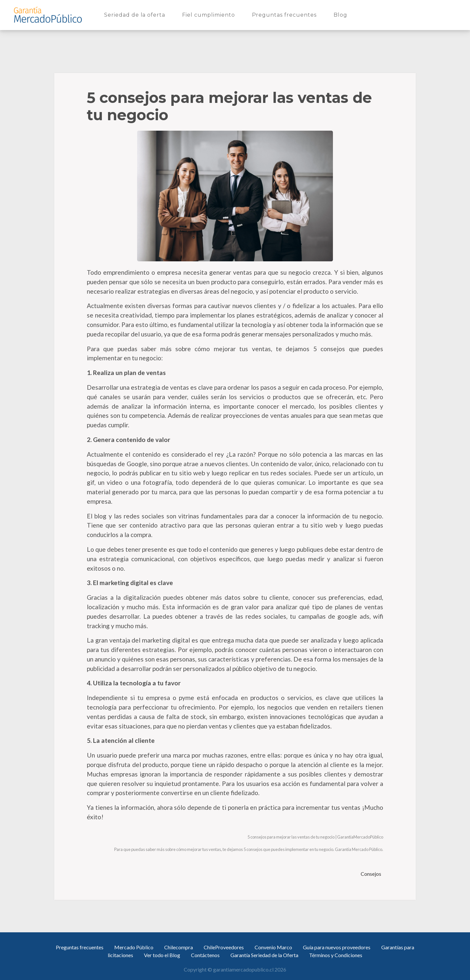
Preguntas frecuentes (286, 14)
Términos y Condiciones (336, 955)
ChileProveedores (224, 947)
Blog (342, 14)
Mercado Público (134, 947)
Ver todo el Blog (162, 955)
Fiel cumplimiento (210, 14)
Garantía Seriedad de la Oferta (264, 955)
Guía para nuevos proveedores (337, 947)
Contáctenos (205, 955)
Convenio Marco (273, 947)
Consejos (371, 874)
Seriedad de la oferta (136, 14)
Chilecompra (179, 947)
